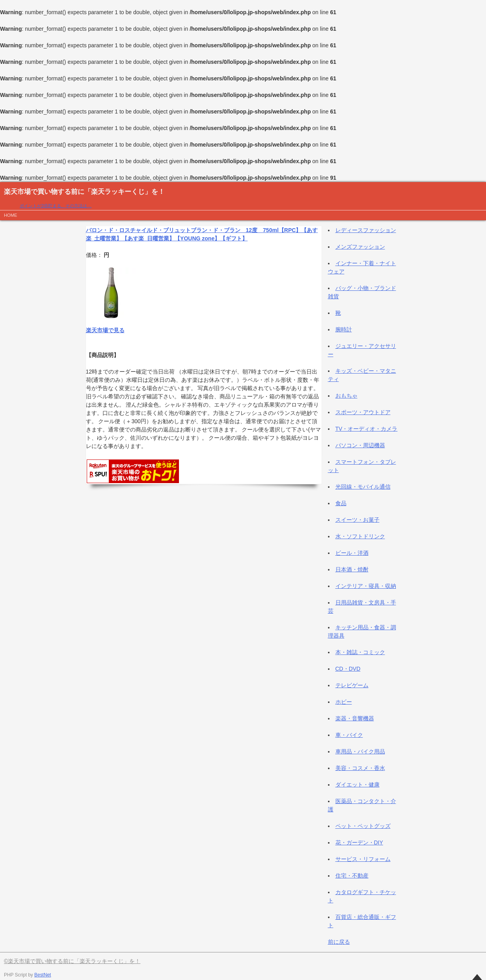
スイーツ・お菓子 (358, 520)
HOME (11, 215)
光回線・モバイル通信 (363, 487)
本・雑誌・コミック (360, 652)
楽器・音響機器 (355, 718)
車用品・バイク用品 (360, 751)
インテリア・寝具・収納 (366, 586)
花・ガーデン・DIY (359, 842)
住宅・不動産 (352, 876)
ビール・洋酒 (352, 553)
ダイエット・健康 (358, 785)
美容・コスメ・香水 (360, 768)
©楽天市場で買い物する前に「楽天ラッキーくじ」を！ (72, 961)
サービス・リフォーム (363, 859)
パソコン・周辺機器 (360, 445)
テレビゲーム (352, 685)
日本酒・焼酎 (352, 569)
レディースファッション (366, 230)
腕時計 (344, 329)
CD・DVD (348, 669)
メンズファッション (360, 247)
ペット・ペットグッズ (363, 826)
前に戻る (339, 942)
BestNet (43, 975)
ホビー (344, 702)
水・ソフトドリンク (360, 536)
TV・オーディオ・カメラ (367, 429)
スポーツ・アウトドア (363, 412)
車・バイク (349, 735)
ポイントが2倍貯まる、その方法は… (56, 206)
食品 (341, 503)
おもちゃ (346, 396)
